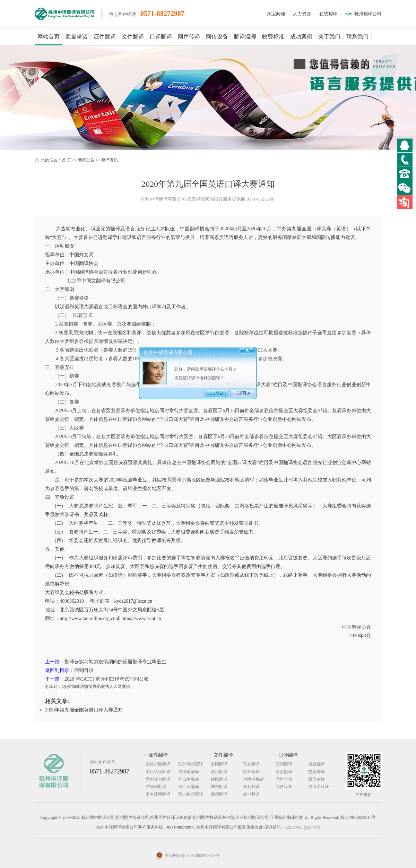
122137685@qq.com (302, 827)
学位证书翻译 (158, 779)
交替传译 (317, 772)
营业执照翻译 (191, 794)
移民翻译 (219, 779)
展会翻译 (317, 764)
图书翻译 (219, 787)
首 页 (66, 160)
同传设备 (217, 37)
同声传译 (189, 37)
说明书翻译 (253, 779)
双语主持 (317, 779)
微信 (126, 687)
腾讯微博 (101, 687)
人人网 (115, 687)
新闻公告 (86, 160)
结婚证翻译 (156, 787)
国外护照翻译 (158, 764)
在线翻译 (328, 14)
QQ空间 (69, 687)
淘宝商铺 (276, 14)
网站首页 (49, 37)
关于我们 (329, 37)
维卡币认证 (319, 787)
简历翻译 (219, 772)
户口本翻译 (189, 779)
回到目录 (84, 670)
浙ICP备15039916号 (358, 817)
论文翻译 (251, 764)
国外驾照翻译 (191, 764)
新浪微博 (84, 687)
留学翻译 (251, 772)
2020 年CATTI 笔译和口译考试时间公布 (107, 679)
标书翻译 (251, 794)
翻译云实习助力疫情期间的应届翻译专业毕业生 (115, 662)
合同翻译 (219, 764)
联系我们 (357, 37)
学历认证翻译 (158, 772)
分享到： (53, 687)
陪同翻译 (284, 764)
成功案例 (301, 37)
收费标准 (273, 37)
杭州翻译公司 (368, 14)
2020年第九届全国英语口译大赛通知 (84, 710)
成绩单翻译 (189, 772)
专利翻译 (251, 787)
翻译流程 (245, 37)
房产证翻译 (189, 787)
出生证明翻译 (158, 794)
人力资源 (302, 14)
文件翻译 (133, 37)
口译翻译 (161, 37)
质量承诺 (77, 37)
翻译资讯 (110, 160)
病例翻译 (219, 794)
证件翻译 (105, 37)
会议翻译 (284, 772)
